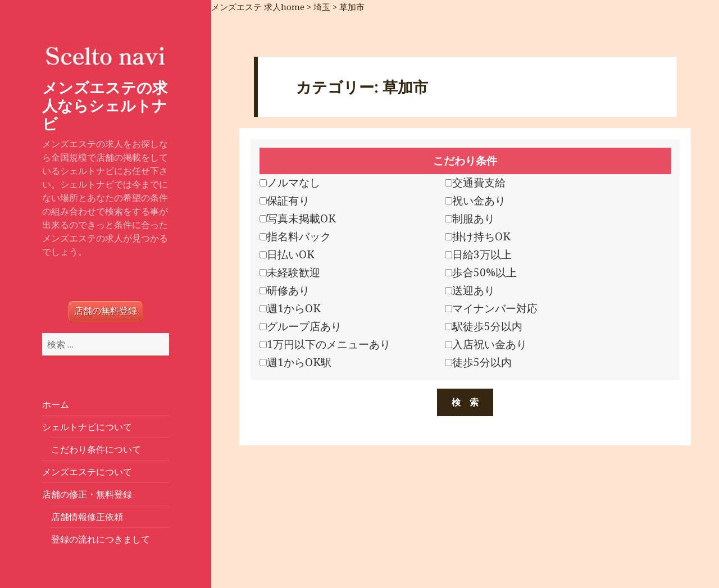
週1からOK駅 (295, 362)
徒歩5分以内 (478, 362)
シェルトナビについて (87, 427)
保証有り (285, 200)
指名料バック (295, 236)
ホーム (56, 404)
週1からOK (290, 308)
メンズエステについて (87, 472)
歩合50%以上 (481, 272)
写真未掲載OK (298, 218)
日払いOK (287, 254)
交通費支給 (475, 183)
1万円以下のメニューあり (325, 344)
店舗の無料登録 (106, 311)
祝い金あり (475, 200)
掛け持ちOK (478, 236)
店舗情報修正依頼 (87, 517)
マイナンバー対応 (491, 308)
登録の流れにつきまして (101, 539)
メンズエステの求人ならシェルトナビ (105, 105)
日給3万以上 (478, 254)
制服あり (470, 218)
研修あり (285, 290)
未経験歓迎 (290, 272)
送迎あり (470, 290)
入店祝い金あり (486, 344)
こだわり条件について (96, 449)
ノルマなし (290, 183)
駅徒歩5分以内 (484, 326)
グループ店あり (301, 326)
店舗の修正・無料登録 (87, 494)
